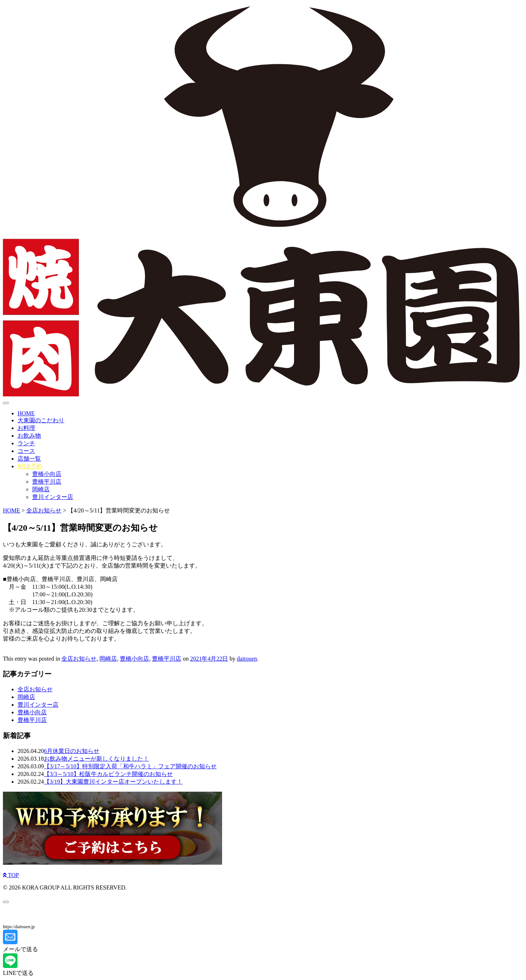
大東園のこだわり (41, 420)
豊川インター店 (53, 497)
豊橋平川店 (47, 482)
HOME (26, 413)
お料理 (26, 428)
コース (26, 451)
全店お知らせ (79, 659)
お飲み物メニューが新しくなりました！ (96, 759)
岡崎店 (41, 489)
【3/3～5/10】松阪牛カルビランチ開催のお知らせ (108, 774)
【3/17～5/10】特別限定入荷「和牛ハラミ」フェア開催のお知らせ (130, 766)
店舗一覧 (29, 459)
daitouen (247, 659)
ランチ (26, 443)
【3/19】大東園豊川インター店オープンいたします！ (113, 782)
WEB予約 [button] (30, 466)
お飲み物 (29, 436)
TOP (11, 875)
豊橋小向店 (47, 474)
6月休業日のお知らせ (72, 751)
